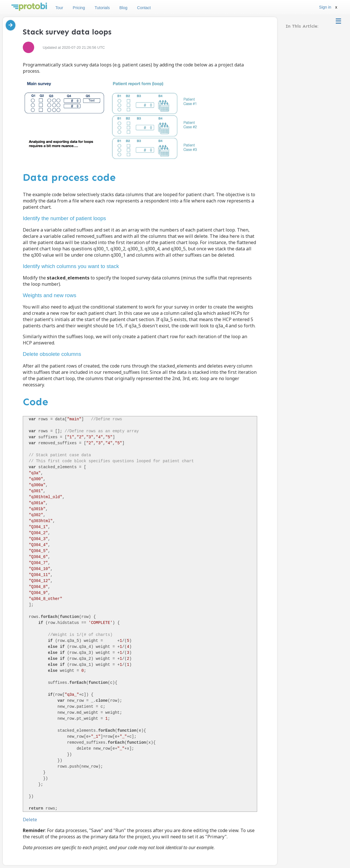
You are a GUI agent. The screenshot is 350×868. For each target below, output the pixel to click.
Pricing (79, 8)
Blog (123, 8)
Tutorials (102, 8)
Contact (144, 8)
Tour (59, 8)
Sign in (325, 7)
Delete (30, 820)
